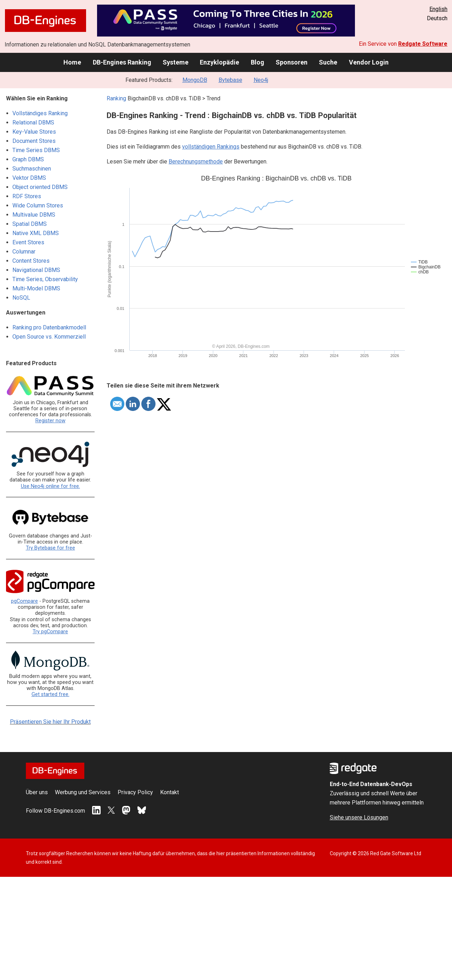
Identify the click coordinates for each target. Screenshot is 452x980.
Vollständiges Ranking (40, 113)
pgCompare (24, 601)
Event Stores (28, 242)
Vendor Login (369, 62)
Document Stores (34, 141)
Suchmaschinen (32, 169)
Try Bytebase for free (50, 548)
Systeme (176, 62)
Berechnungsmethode (196, 162)
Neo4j (261, 80)
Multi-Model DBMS (36, 288)
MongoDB (195, 80)
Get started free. (50, 694)
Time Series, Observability (45, 279)
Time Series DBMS (36, 150)
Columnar (24, 252)
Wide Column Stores (38, 205)
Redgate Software (423, 44)
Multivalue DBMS (34, 215)
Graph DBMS (28, 159)
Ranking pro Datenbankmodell (49, 327)
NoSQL (21, 298)
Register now (50, 421)
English (438, 9)
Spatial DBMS (30, 224)
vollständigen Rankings (211, 147)
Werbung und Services (83, 792)
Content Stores (31, 261)
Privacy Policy (135, 792)
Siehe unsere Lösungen (359, 817)
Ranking (116, 98)
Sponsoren (292, 62)
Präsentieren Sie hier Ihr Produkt (50, 722)
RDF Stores (27, 196)
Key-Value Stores (34, 132)
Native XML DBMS (36, 233)
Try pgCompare (50, 632)
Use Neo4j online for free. (50, 486)
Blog (258, 62)
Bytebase (230, 80)
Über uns (37, 792)
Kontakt (169, 792)
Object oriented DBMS (40, 187)
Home (72, 62)
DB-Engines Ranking (122, 62)
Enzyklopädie (219, 62)
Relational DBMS (33, 122)
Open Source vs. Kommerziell (49, 337)
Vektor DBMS (29, 178)
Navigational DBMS (36, 270)
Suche (328, 62)
